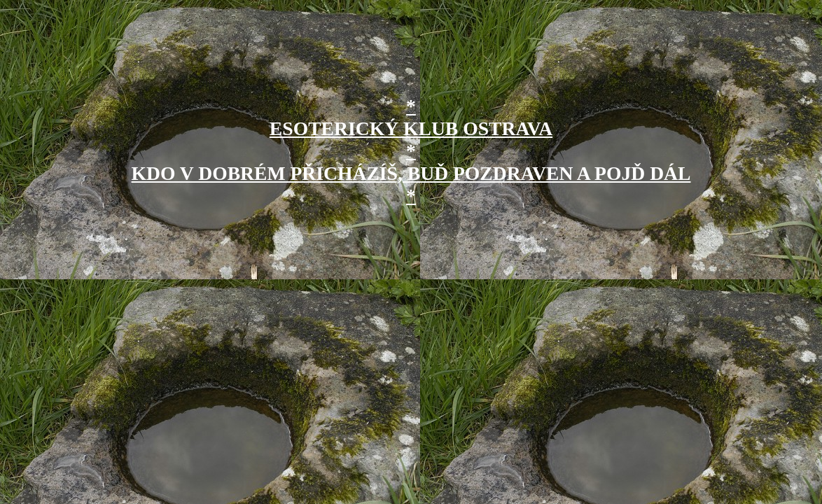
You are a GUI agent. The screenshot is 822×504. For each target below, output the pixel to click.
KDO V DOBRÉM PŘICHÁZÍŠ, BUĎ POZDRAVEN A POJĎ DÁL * (411, 184)
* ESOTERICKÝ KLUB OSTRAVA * (411, 128)
